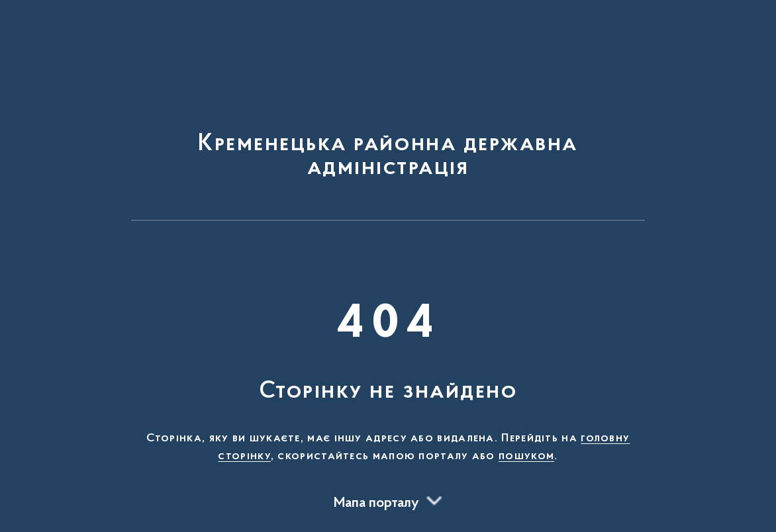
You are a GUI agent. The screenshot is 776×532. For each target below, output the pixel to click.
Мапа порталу (376, 504)
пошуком (526, 457)
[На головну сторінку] (388, 116)
